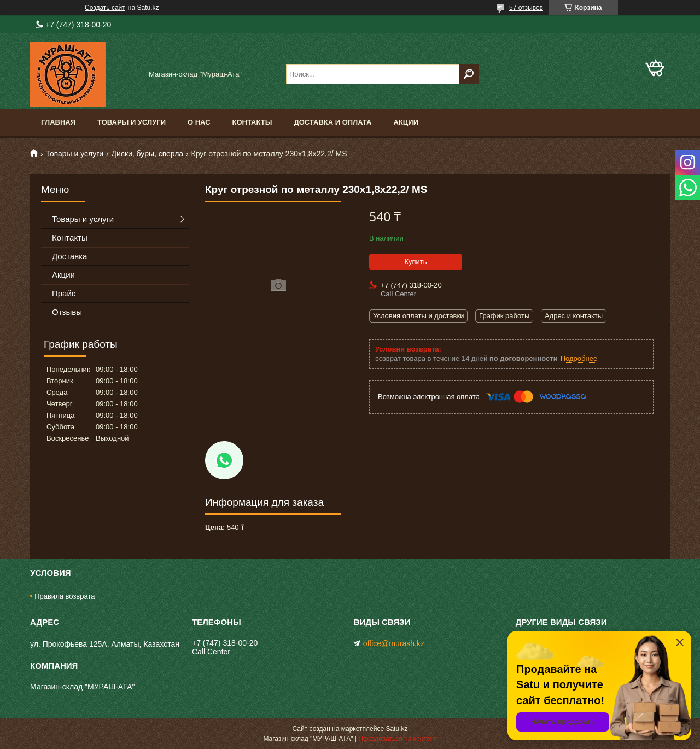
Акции (406, 122)
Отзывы (67, 312)
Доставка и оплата (332, 122)
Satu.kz (396, 729)
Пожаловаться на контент (397, 739)
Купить (415, 262)
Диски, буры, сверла (148, 154)
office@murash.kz (394, 643)
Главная (58, 122)
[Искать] (469, 74)
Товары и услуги (132, 122)
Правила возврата (65, 596)
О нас (199, 122)
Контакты (252, 122)
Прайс (64, 293)
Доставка (69, 256)
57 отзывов (526, 8)
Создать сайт (105, 8)
